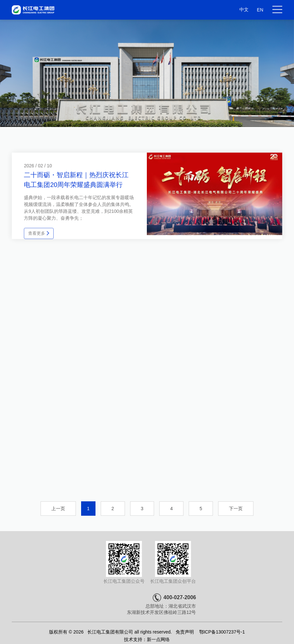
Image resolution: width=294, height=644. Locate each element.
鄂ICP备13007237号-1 (222, 632)
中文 (244, 9)
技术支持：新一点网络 (147, 639)
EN (260, 10)
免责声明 (185, 632)
